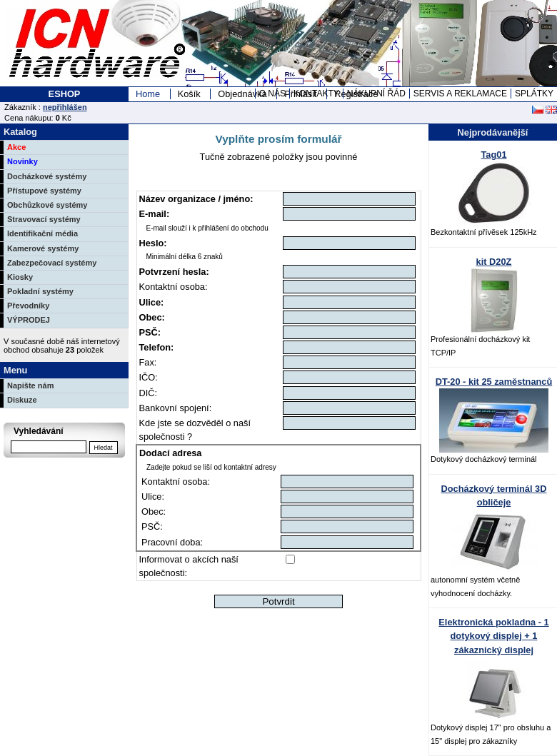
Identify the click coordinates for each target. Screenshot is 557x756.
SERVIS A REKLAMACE (460, 94)
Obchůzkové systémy (47, 205)
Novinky (22, 161)
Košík (189, 94)
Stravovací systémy (44, 219)
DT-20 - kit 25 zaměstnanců (494, 382)
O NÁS (272, 94)
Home (148, 94)
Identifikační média (42, 233)
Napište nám (30, 385)
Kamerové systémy (43, 248)
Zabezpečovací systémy (52, 263)
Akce (16, 147)
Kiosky (20, 277)
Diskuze (22, 400)
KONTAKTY (316, 94)
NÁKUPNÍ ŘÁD (376, 94)
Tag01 (493, 155)
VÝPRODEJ (29, 320)
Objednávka (242, 94)
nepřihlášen (65, 107)
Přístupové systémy (44, 191)
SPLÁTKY (534, 94)
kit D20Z (494, 262)
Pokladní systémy (40, 291)
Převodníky (28, 306)
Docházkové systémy (47, 176)
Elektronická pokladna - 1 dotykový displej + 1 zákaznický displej (493, 636)
